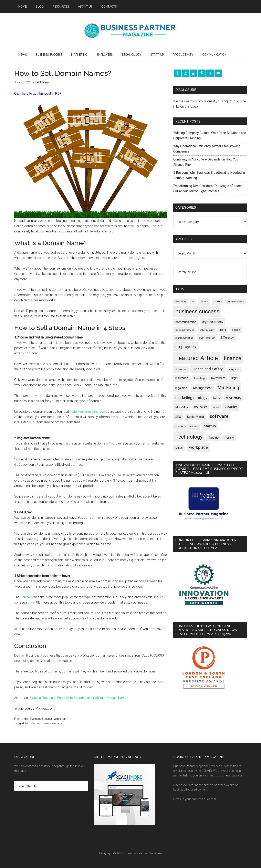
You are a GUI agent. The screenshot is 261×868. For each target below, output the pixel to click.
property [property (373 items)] (182, 407)
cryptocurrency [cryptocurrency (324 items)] (213, 322)
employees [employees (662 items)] (186, 347)
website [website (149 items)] (179, 448)
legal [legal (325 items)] (235, 378)
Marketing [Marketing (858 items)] (228, 388)
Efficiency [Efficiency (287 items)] (227, 338)
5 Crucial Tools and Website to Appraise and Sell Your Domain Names (79, 698)
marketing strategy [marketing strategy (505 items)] (191, 398)
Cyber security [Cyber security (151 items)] (207, 330)
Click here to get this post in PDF (38, 93)
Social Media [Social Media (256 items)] (195, 417)
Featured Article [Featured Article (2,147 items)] (197, 358)
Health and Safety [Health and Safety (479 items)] (208, 369)
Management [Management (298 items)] (202, 388)
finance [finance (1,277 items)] (232, 358)
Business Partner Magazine (130, 30)
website (57, 723)
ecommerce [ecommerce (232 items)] (207, 338)
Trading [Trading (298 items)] (213, 437)
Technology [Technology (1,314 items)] (189, 437)
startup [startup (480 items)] (210, 426)
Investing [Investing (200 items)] (199, 378)
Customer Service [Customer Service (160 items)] (185, 330)
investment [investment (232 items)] (218, 378)
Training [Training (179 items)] (229, 438)
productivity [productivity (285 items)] (233, 398)
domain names (41, 723)
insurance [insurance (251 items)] (182, 378)
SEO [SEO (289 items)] (178, 417)
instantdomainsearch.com (88, 412)
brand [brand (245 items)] (218, 301)
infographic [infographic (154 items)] (234, 370)
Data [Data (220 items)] (223, 330)
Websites (60, 719)
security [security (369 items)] (231, 407)
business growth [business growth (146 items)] (236, 302)
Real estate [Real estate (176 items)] (201, 407)
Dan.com (27, 597)
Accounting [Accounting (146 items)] (181, 302)
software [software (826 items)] (219, 416)
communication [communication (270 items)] (186, 322)
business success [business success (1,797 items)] (197, 311)
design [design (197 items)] (236, 330)
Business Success (41, 719)
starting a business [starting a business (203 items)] (187, 426)
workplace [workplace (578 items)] (198, 447)
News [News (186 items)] (217, 398)
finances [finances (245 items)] (181, 369)
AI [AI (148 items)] (193, 302)
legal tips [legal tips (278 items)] (181, 388)
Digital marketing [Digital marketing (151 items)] (184, 338)
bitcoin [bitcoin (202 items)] (204, 301)
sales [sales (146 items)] (216, 407)
